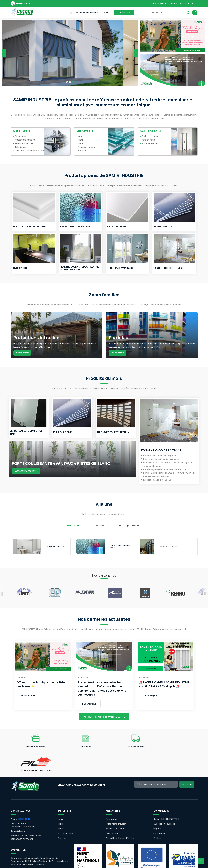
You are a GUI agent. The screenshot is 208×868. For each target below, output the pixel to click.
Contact (157, 814)
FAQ (194, 4)
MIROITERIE (85, 132)
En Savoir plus (28, 696)
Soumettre (187, 761)
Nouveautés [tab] (100, 526)
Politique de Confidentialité (121, 863)
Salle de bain (21, 147)
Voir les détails (22, 353)
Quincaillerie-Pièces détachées (30, 151)
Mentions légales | (99, 863)
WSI (87, 863)
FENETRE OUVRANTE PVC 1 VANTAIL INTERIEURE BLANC (80, 268)
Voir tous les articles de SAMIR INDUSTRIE (104, 717)
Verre (81, 136)
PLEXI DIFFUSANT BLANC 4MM (30, 227)
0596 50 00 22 (24, 3)
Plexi (80, 140)
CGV (138, 863)
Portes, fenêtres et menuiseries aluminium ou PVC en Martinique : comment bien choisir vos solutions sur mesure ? (102, 689)
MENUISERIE (22, 132)
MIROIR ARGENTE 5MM (57, 547)
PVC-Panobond (66, 810)
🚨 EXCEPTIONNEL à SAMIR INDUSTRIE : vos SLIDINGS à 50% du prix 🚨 (165, 684)
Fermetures (20, 136)
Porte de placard (150, 143)
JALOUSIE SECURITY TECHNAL (113, 432)
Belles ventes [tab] (75, 526)
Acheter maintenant (26, 471)
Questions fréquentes (164, 800)
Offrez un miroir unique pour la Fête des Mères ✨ (41, 684)
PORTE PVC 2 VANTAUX (120, 268)
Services (82, 151)
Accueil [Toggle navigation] (104, 12)
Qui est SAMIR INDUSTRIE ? (164, 4)
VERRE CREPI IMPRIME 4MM (75, 227)
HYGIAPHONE (21, 268)
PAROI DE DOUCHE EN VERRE (169, 268)
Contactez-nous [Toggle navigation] (124, 12)
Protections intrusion (25, 140)
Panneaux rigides (86, 147)
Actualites (184, 4)
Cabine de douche (150, 136)
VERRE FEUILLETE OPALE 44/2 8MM (26, 432)
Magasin (157, 805)
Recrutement (160, 810)
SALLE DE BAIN (150, 132)
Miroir (81, 143)
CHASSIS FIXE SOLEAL (169, 547)
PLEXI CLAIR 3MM (163, 227)
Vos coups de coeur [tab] (130, 526)
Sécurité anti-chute (24, 143)
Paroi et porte (148, 140)
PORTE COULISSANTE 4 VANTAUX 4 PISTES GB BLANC (61, 463)
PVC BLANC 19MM (117, 227)
